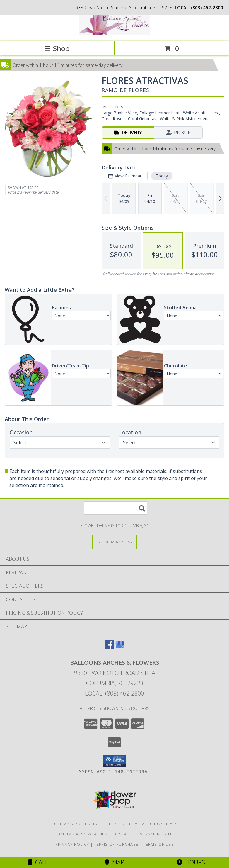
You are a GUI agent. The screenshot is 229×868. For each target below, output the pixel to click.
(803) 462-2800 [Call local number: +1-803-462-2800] (207, 7)
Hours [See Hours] (191, 862)
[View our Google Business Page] (120, 647)
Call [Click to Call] (38, 862)
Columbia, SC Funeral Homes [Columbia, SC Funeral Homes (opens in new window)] (84, 824)
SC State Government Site (142, 834)
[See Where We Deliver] (114, 542)
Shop (57, 48)
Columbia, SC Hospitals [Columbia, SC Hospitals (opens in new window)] (150, 824)
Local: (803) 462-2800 (114, 693)
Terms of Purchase (116, 844)
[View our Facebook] (109, 647)
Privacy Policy (72, 844)
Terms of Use (158, 844)
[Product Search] (115, 508)
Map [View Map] (114, 862)
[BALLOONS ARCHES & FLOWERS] (114, 33)
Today (162, 176)
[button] (115, 761)
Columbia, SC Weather (82, 834)
